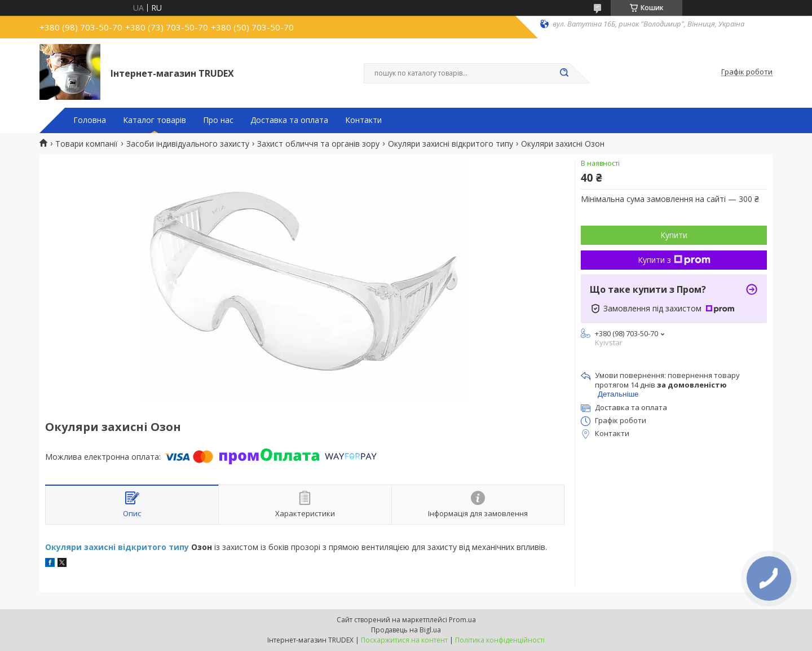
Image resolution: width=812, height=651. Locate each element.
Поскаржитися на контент (404, 640)
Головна (90, 120)
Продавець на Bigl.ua (406, 630)
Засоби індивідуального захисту (188, 144)
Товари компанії (87, 144)
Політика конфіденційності (500, 640)
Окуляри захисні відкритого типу (451, 144)
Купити (674, 235)
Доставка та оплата (289, 120)
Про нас (218, 120)
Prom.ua (462, 620)
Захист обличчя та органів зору (318, 144)
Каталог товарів (155, 120)
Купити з (674, 260)
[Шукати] (564, 73)
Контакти (363, 120)
